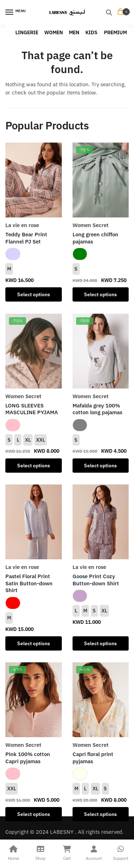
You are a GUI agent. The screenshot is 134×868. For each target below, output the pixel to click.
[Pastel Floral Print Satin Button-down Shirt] (34, 522)
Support (121, 852)
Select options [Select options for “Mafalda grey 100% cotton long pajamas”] (100, 466)
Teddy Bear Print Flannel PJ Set (26, 238)
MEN (74, 32)
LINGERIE (27, 32)
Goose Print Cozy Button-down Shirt (96, 580)
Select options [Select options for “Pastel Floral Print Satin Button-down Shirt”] (34, 643)
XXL (41, 440)
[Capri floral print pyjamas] (101, 700)
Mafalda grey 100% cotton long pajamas (97, 409)
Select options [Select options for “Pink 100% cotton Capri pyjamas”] (34, 814)
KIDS (91, 32)
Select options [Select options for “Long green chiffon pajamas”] (100, 294)
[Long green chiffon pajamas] (101, 180)
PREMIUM (115, 32)
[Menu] (16, 12)
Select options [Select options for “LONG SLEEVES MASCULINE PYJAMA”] (34, 466)
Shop (40, 852)
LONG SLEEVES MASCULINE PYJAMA (32, 409)
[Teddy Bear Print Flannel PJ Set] (34, 180)
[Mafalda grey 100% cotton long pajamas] (101, 351)
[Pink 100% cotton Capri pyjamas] (34, 700)
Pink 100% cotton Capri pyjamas (28, 758)
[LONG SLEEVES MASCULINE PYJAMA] (34, 351)
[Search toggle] (109, 12)
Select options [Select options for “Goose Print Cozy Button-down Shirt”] (100, 643)
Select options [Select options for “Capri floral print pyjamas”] (100, 814)
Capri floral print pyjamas (93, 758)
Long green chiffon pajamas (95, 238)
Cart (67, 852)
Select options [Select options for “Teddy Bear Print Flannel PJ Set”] (34, 294)
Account (94, 852)
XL (28, 440)
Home (13, 852)
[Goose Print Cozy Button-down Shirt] (101, 522)
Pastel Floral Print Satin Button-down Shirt (29, 583)
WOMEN (54, 32)
